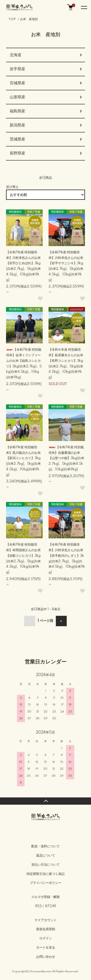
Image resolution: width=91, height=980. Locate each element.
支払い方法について (45, 865)
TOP (12, 19)
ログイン (46, 938)
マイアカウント (45, 920)
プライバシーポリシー (46, 883)
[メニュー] (84, 7)
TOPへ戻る (45, 801)
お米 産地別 (29, 19)
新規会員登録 (46, 929)
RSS (38, 906)
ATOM (50, 906)
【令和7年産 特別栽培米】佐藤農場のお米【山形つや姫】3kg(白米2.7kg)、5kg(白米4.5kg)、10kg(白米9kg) (66, 458)
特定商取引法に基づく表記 (46, 874)
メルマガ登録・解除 (45, 897)
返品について (46, 856)
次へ (61, 621)
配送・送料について (45, 846)
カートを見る (46, 948)
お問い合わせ (46, 957)
